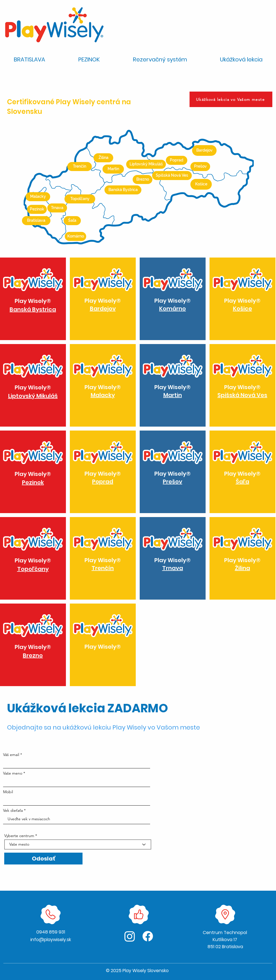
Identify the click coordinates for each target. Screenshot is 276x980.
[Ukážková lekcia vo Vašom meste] (231, 99)
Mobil (8, 792)
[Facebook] (148, 936)
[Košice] (201, 184)
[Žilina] (103, 158)
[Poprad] (177, 160)
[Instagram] (130, 936)
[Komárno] (75, 236)
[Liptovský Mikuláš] (146, 164)
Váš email (11, 755)
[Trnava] (57, 208)
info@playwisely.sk (51, 940)
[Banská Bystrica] (123, 190)
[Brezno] (143, 179)
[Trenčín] (80, 167)
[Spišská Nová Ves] (172, 176)
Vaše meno (13, 773)
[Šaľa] (72, 221)
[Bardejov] (204, 150)
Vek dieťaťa (13, 810)
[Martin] (113, 169)
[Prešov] (200, 167)
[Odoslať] (43, 859)
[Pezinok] (37, 209)
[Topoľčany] (80, 199)
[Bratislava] (36, 221)
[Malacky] (38, 197)
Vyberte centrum (19, 836)
